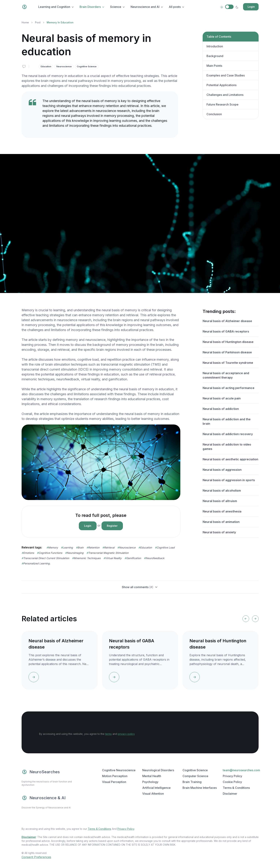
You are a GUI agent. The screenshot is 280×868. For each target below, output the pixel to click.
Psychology (150, 782)
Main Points (214, 66)
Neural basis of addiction (221, 409)
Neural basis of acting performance (229, 388)
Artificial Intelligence (156, 788)
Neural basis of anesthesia (222, 511)
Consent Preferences (36, 857)
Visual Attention (153, 794)
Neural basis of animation (221, 522)
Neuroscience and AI (145, 7)
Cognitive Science (87, 66)
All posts (175, 7)
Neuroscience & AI (44, 798)
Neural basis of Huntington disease (228, 342)
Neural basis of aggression (222, 470)
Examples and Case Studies (226, 75)
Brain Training (192, 782)
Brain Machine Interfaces (200, 788)
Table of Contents (219, 37)
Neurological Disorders (158, 770)
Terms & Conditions (236, 788)
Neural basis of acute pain (222, 398)
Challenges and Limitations (225, 95)
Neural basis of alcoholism (222, 491)
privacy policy (126, 734)
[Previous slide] (246, 619)
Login (251, 7)
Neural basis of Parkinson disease (227, 352)
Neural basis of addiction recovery (228, 434)
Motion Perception (115, 776)
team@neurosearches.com (241, 770)
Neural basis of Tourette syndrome (228, 363)
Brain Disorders (90, 7)
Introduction (215, 46)
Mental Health (152, 776)
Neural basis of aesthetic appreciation (230, 459)
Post (38, 22)
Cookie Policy (232, 782)
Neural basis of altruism (220, 501)
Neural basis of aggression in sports (229, 480)
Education (46, 66)
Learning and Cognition (54, 7)
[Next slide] (255, 619)
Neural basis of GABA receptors (226, 331)
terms (108, 734)
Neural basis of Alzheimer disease (227, 321)
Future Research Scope (222, 104)
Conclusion (214, 114)
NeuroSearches (41, 772)
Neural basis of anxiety (219, 532)
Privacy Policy (232, 776)
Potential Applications (221, 85)
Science (116, 7)
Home (25, 22)
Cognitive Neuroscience (119, 770)
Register (112, 526)
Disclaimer (230, 794)
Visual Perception (114, 782)
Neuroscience (64, 66)
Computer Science (195, 776)
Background (215, 56)
